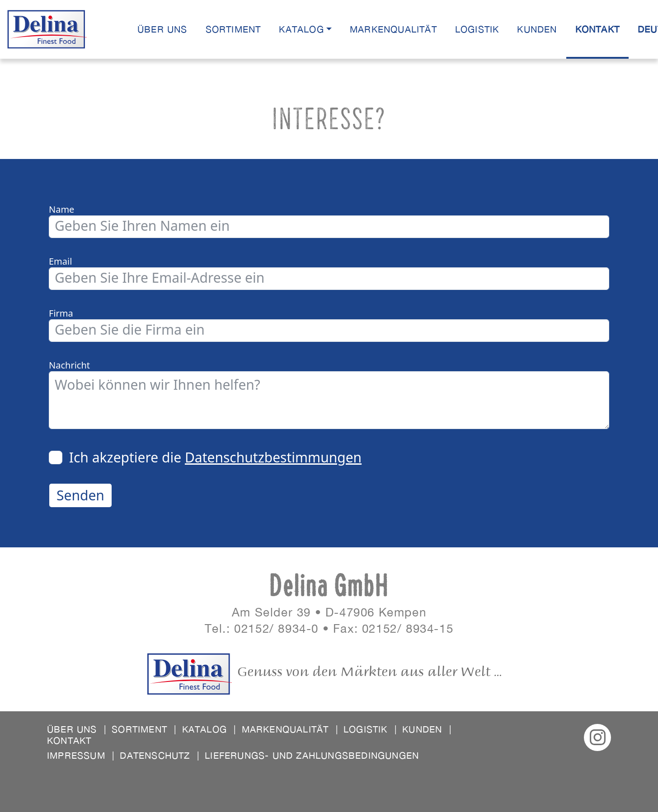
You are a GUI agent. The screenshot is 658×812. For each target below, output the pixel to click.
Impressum (81, 755)
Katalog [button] (301, 29)
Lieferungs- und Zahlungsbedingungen (312, 755)
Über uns (162, 29)
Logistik (477, 29)
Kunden (537, 29)
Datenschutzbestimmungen (273, 457)
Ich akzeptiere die (215, 457)
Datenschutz (160, 755)
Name (61, 210)
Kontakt (597, 29)
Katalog (209, 729)
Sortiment (233, 29)
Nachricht (69, 365)
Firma (61, 313)
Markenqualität (393, 29)
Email (60, 261)
